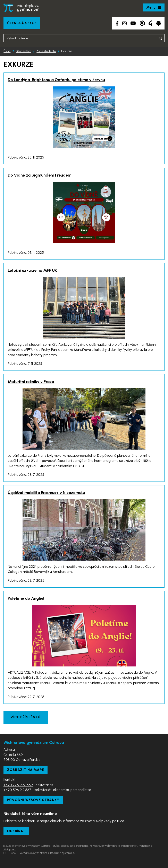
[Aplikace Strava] (159, 23)
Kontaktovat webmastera (105, 846)
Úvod (7, 51)
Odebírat (16, 831)
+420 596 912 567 (17, 790)
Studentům (23, 51)
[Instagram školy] (124, 23)
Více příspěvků (26, 717)
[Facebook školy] (117, 23)
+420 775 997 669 (18, 785)
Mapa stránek (129, 846)
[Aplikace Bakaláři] (142, 23)
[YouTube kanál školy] (133, 23)
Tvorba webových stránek (34, 853)
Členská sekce (22, 23)
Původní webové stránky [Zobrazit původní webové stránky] (33, 800)
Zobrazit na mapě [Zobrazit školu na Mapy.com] (26, 770)
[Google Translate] (150, 23)
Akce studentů (46, 51)
